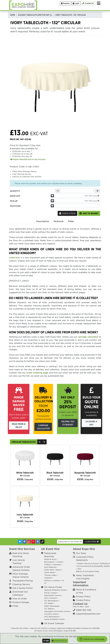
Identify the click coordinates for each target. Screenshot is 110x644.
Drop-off (15, 196)
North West (49, 570)
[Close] (46, 641)
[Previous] (40, 442)
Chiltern (48, 565)
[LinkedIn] (38, 542)
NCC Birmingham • (52, 617)
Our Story (81, 553)
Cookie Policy (83, 600)
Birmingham (49, 562)
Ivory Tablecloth (25, 516)
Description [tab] (43, 221)
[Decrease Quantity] (58, 191)
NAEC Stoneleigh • (52, 606)
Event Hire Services (22, 549)
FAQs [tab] (71, 221)
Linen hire (14, 258)
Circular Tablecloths (24, 442)
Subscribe (92, 542)
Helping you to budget (68, 423)
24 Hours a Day (91, 423)
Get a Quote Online (23, 588)
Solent (58, 570)
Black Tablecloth (55, 474)
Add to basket (89, 213)
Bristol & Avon (50, 559)
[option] (25, 458)
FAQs (15, 606)
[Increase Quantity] (98, 191)
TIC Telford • (50, 609)
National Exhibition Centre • (56, 590)
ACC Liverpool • (51, 598)
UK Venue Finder (53, 587)
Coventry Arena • (52, 614)
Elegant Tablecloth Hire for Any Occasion (28, 159)
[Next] (44, 442)
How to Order (20, 599)
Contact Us (80, 604)
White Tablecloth (25, 474)
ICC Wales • (49, 603)
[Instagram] (29, 542)
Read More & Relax (19, 426)
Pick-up (14, 201)
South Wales (50, 572)
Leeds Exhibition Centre (54, 619)
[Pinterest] (33, 542)
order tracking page (37, 373)
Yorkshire (48, 578)
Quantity (15, 191)
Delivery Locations (52, 581)
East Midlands (50, 567)
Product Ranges (21, 602)
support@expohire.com (88, 614)
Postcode (15, 206)
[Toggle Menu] (99, 3)
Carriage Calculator (43, 427)
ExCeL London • (51, 593)
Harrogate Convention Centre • (58, 611)
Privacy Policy (83, 596)
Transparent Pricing (23, 581)
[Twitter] (20, 542)
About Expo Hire (84, 549)
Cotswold (57, 565)
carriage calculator (88, 337)
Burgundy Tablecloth (85, 474)
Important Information (81, 584)
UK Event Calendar (54, 623)
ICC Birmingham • (52, 601)
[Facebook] (25, 542)
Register (65, 3)
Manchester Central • (53, 595)
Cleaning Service (21, 584)
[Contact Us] (88, 3)
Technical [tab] (59, 221)
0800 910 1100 (84, 610)
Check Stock (67, 213)
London (60, 562)
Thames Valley (50, 575)
